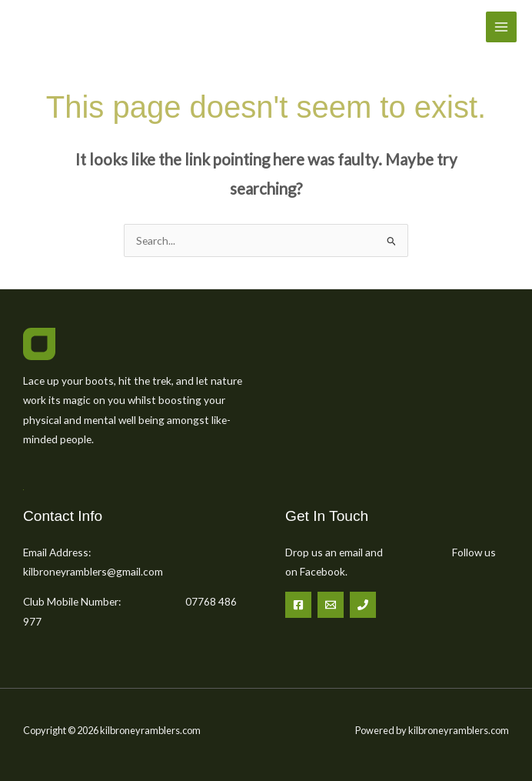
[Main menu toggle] (502, 27)
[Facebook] (298, 605)
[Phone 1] (363, 605)
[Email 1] (331, 605)
